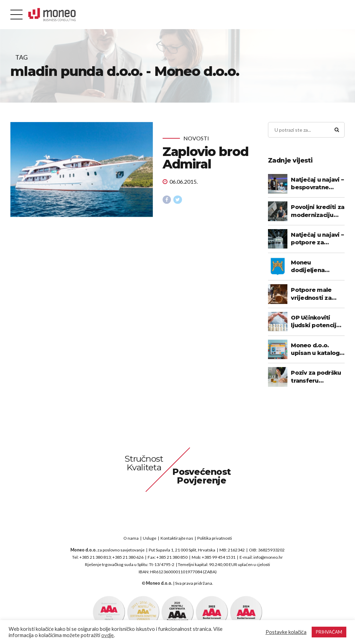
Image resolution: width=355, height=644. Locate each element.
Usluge (150, 538)
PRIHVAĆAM (329, 632)
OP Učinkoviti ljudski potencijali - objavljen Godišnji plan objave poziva (317, 322)
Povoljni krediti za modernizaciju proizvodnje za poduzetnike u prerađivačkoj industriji (318, 211)
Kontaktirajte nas (177, 538)
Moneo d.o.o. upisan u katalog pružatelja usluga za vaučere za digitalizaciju (316, 350)
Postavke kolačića (286, 632)
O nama (131, 538)
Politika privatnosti (215, 538)
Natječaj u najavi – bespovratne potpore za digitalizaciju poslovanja (317, 184)
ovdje (107, 635)
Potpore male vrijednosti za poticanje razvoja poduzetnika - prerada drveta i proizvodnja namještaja (316, 294)
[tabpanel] (82, 169)
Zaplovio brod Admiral (206, 158)
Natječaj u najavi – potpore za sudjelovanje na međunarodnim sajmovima (317, 239)
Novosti (196, 138)
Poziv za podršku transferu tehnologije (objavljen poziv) (316, 377)
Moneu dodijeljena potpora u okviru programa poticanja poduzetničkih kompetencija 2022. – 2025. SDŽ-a (317, 267)
